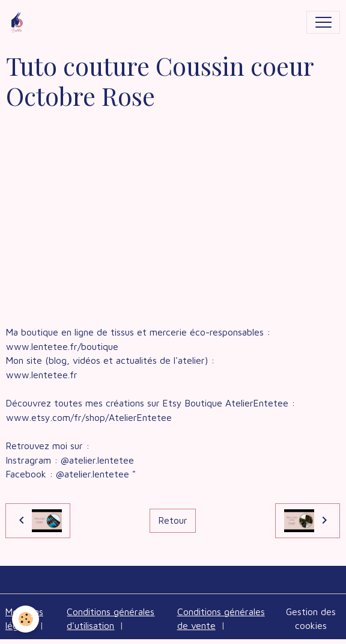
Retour (173, 520)
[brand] (20, 22)
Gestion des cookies (311, 619)
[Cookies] (26, 619)
